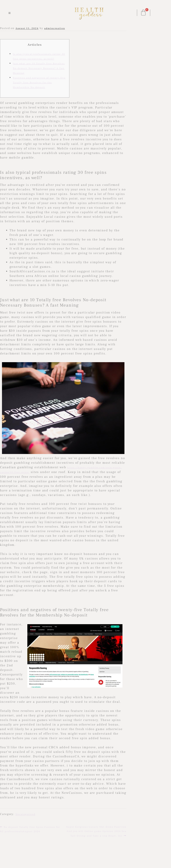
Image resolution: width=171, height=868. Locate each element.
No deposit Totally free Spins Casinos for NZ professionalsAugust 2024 (30, 829)
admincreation (55, 28)
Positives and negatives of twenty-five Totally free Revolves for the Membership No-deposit (39, 83)
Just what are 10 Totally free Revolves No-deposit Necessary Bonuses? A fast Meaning (39, 68)
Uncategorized (25, 814)
